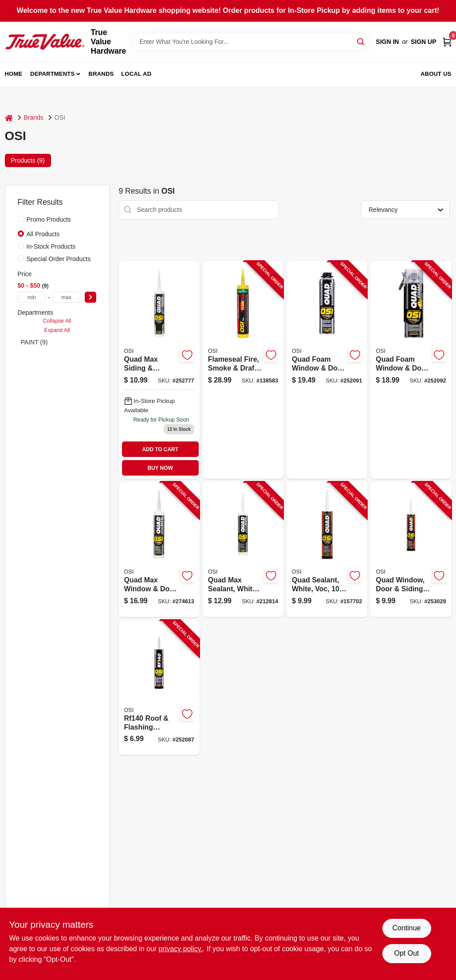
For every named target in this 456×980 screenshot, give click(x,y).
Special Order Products (59, 259)
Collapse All (57, 321)
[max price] (67, 297)
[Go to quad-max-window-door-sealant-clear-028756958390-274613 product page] (159, 549)
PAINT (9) (34, 342)
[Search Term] (251, 42)
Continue (406, 928)
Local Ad (136, 74)
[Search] (361, 41)
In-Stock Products (51, 246)
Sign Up (424, 42)
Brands (101, 74)
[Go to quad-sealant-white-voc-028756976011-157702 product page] (327, 549)
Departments (52, 74)
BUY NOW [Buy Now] (160, 468)
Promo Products (49, 219)
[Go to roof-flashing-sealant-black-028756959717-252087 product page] (159, 688)
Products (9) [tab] (28, 160)
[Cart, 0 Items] (447, 42)
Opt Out (406, 953)
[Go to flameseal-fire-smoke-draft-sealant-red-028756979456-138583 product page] (243, 370)
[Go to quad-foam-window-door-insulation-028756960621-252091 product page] (327, 370)
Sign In (387, 42)
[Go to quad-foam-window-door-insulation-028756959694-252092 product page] (411, 370)
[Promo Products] (21, 219)
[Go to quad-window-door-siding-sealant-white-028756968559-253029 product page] (411, 549)
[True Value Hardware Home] (45, 42)
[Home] (9, 118)
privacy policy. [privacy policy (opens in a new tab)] (181, 949)
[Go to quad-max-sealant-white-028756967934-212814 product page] (243, 549)
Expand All (57, 330)
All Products (43, 234)
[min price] (32, 297)
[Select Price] (90, 297)
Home (14, 74)
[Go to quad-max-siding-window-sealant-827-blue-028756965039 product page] (159, 370)
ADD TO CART (160, 449)
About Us (436, 74)
